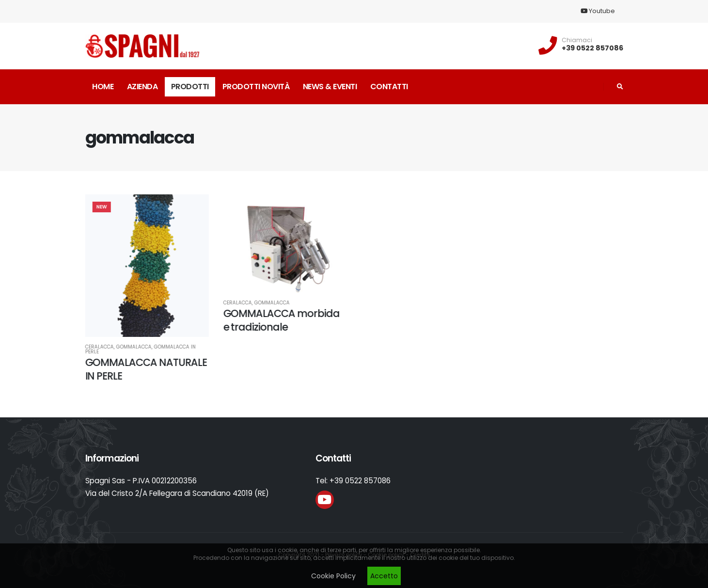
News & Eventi (330, 87)
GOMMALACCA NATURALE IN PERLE (144, 369)
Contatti (389, 87)
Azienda (142, 87)
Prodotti (190, 87)
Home (103, 87)
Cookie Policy (333, 576)
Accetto (384, 576)
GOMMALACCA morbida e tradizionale (279, 320)
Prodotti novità (256, 87)
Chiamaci (577, 40)
